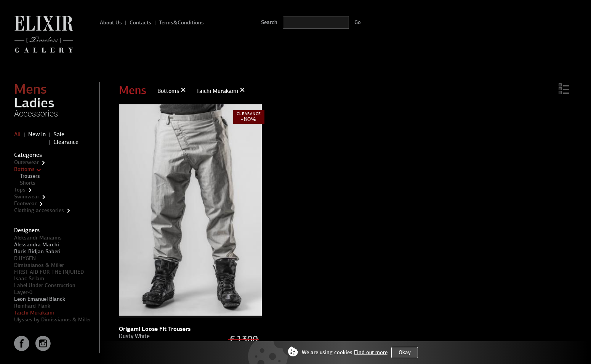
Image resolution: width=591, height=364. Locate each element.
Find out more (371, 352)
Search (269, 22)
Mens (30, 89)
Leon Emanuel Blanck (40, 299)
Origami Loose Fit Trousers (155, 329)
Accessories (36, 114)
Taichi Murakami (34, 313)
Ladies (34, 103)
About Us (111, 23)
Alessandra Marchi (37, 245)
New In (37, 134)
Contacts (140, 23)
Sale (59, 134)
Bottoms (24, 169)
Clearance (66, 142)
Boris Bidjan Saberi (37, 251)
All (17, 134)
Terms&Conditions (181, 23)
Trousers (30, 176)
